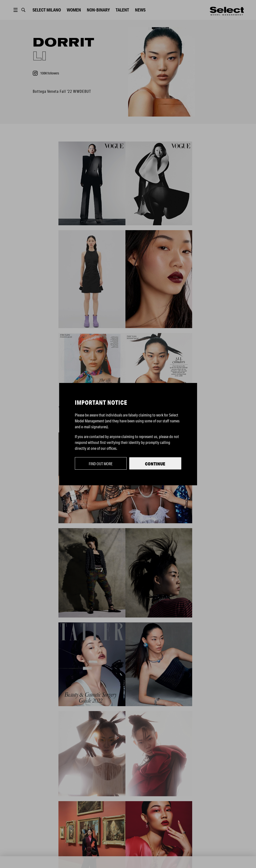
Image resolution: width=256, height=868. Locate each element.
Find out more (101, 464)
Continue (155, 464)
